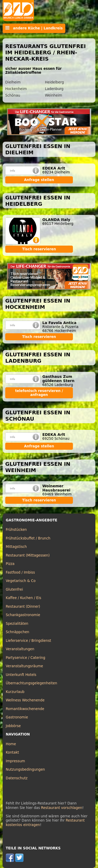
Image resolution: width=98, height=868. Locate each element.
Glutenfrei (14, 589)
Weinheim (54, 95)
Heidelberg (54, 82)
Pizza (10, 564)
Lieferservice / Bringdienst (28, 641)
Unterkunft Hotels (21, 675)
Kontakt (12, 752)
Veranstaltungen (20, 649)
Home (11, 744)
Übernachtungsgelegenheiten (31, 683)
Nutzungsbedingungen (25, 769)
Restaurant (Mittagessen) (28, 555)
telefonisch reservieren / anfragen (39, 393)
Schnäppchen (18, 632)
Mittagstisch (16, 547)
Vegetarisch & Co (21, 581)
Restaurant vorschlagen (62, 808)
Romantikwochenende (25, 709)
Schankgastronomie (23, 615)
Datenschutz (17, 778)
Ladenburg (54, 89)
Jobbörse (13, 726)
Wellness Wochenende (25, 700)
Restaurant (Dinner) (23, 607)
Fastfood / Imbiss (20, 572)
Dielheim (13, 82)
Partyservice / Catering (25, 658)
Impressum (15, 761)
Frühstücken (16, 530)
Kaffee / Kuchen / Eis (24, 598)
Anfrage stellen (39, 180)
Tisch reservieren (39, 249)
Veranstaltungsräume (24, 666)
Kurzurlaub (15, 692)
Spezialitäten (17, 624)
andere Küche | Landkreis (34, 28)
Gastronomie (17, 717)
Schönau (13, 95)
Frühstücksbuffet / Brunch (28, 538)
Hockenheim (16, 89)
